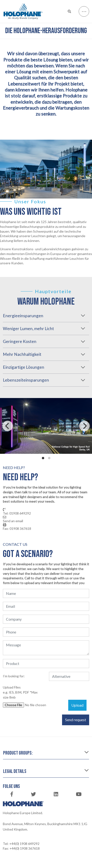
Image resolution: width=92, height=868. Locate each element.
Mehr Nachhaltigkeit (22, 354)
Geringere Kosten (20, 341)
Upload (77, 705)
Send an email (13, 521)
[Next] (84, 426)
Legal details (15, 771)
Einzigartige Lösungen (24, 367)
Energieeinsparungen (23, 316)
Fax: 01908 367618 (17, 529)
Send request (76, 720)
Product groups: (18, 753)
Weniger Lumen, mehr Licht (28, 329)
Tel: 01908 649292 (17, 513)
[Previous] (8, 426)
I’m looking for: (14, 676)
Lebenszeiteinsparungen (26, 380)
